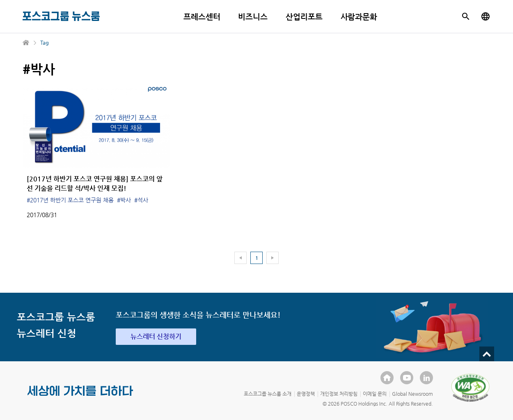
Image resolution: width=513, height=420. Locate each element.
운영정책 (306, 394)
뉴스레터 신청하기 (156, 336)
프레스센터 (202, 17)
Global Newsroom (412, 394)
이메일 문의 (375, 394)
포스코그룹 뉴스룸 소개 (268, 394)
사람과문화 (359, 17)
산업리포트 (304, 17)
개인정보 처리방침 (339, 394)
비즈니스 (253, 17)
